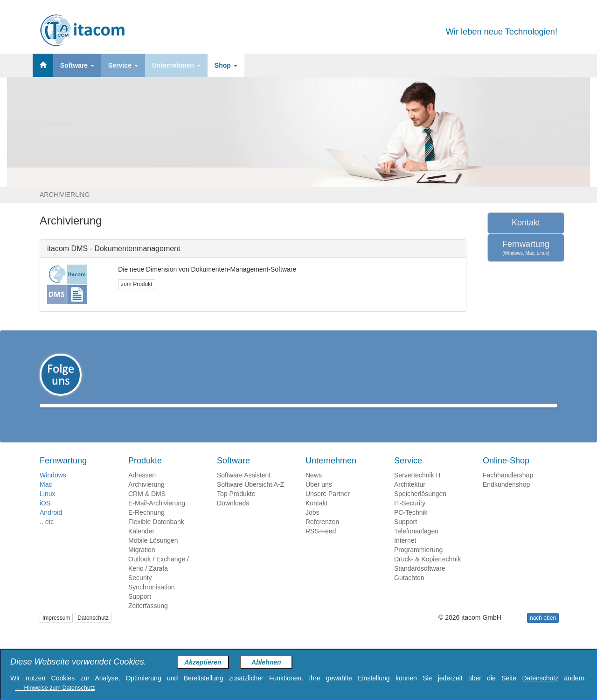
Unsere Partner (328, 507)
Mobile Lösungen (153, 554)
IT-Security (410, 517)
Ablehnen (266, 662)
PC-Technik (411, 526)
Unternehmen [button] (176, 65)
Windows (53, 489)
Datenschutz (93, 631)
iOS (45, 517)
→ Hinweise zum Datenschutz (55, 688)
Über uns (319, 498)
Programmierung (418, 563)
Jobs (312, 526)
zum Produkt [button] (136, 284)
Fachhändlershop (508, 489)
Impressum (56, 631)
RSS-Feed (321, 545)
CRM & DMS (147, 507)
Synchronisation (152, 601)
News (314, 489)
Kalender (141, 545)
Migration (142, 563)
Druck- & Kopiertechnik (427, 573)
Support (140, 610)
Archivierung (146, 498)
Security (140, 591)
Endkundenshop (506, 498)
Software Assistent (244, 489)
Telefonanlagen (416, 545)
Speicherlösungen (420, 507)
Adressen (142, 489)
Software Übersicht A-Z (250, 498)
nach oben (543, 631)
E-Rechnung (146, 526)
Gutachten (409, 591)
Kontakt (526, 223)
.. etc (47, 535)
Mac (46, 498)
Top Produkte (236, 507)
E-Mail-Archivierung (157, 517)
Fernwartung (526, 248)
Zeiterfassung (148, 619)
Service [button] (123, 65)
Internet (405, 554)
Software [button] (77, 65)
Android (51, 526)
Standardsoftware (420, 582)
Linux (47, 507)
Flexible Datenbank (156, 535)
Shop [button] (226, 65)
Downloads (233, 517)
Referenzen (322, 535)
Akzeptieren (203, 662)
